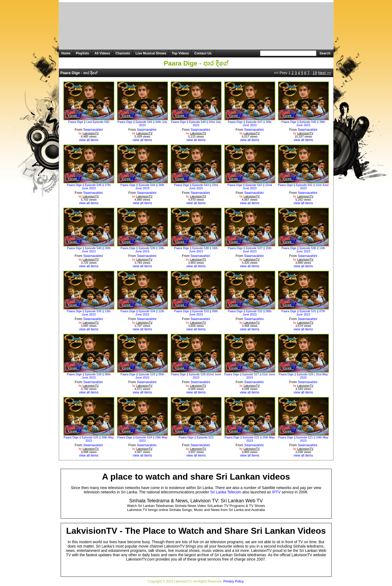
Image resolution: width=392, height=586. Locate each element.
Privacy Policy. (234, 581)
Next (324, 73)
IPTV (276, 492)
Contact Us (203, 53)
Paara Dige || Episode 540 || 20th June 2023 (89, 250)
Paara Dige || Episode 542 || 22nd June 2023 (250, 187)
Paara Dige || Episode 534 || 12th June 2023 (142, 313)
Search (325, 53)
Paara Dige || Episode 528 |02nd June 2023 (196, 376)
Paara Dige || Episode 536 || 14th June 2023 (303, 250)
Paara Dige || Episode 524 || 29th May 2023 (142, 439)
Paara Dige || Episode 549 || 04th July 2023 (142, 123)
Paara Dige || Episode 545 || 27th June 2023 (89, 187)
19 (315, 73)
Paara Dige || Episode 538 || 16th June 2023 (196, 250)
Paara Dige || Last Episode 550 (89, 122)
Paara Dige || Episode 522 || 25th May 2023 (250, 439)
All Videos (102, 53)
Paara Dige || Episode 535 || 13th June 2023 (89, 313)
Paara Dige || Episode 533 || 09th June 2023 (196, 313)
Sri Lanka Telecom (226, 492)
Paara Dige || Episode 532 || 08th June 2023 (250, 313)
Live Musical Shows (151, 53)
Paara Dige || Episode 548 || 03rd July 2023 (196, 123)
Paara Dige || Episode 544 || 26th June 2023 (142, 187)
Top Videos (180, 53)
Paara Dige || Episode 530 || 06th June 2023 (89, 376)
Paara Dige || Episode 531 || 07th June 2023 (303, 313)
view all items (89, 140)
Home (66, 53)
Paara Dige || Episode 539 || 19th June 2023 (142, 250)
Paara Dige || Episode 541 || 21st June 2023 (303, 187)
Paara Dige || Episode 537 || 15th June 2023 (250, 250)
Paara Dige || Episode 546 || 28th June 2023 (303, 123)
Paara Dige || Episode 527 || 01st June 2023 (250, 376)
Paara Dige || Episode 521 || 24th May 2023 (303, 439)
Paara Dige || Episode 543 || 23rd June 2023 (196, 187)
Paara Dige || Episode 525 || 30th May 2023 (89, 439)
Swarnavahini (93, 130)
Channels (123, 53)
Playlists (82, 53)
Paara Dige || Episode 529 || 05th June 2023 (142, 376)
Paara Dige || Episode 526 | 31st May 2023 (303, 376)
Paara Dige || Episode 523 (196, 437)
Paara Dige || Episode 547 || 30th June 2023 (250, 123)
